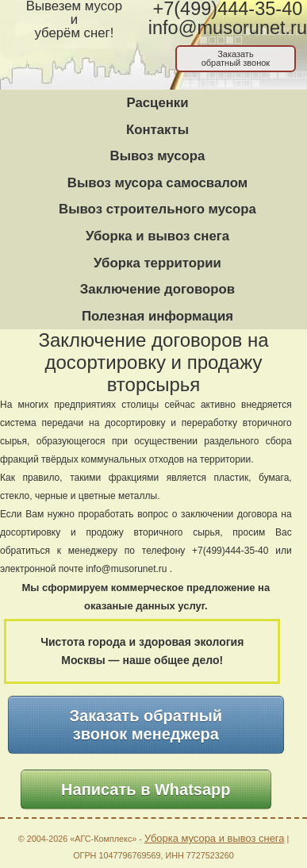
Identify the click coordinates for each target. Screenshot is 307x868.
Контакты (157, 130)
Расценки (157, 103)
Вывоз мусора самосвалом (157, 183)
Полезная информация (157, 316)
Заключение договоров (157, 289)
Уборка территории (157, 263)
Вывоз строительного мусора (157, 209)
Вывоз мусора (158, 156)
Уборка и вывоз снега (157, 236)
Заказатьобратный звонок (236, 58)
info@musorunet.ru (228, 28)
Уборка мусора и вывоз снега (215, 838)
